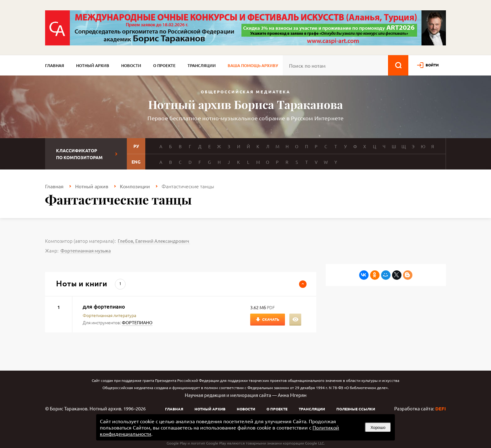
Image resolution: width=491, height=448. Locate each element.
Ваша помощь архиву (253, 65)
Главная (55, 65)
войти (432, 65)
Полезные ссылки (356, 409)
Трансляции (202, 65)
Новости (131, 65)
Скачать (271, 319)
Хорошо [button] (378, 427)
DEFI (441, 409)
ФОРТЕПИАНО (137, 322)
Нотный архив (93, 65)
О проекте (164, 65)
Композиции (135, 186)
